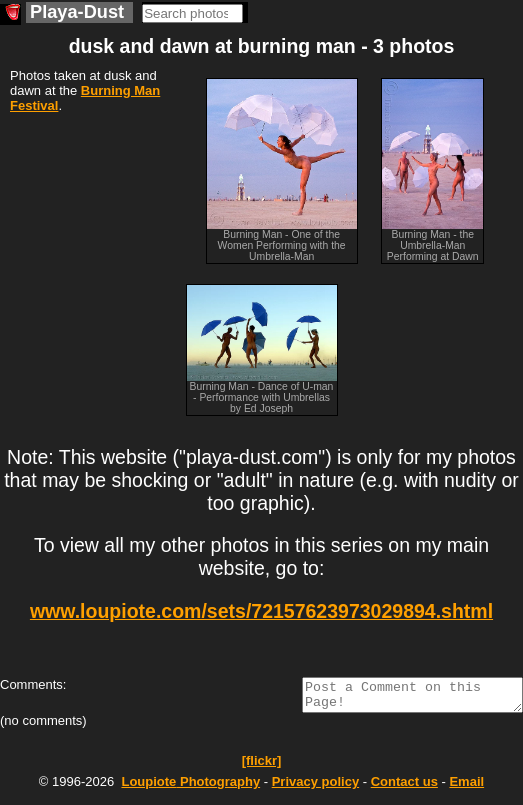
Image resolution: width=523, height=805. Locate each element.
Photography (190, 787)
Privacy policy (315, 787)
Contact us (404, 787)
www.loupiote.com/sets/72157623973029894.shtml (261, 611)
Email (466, 787)
